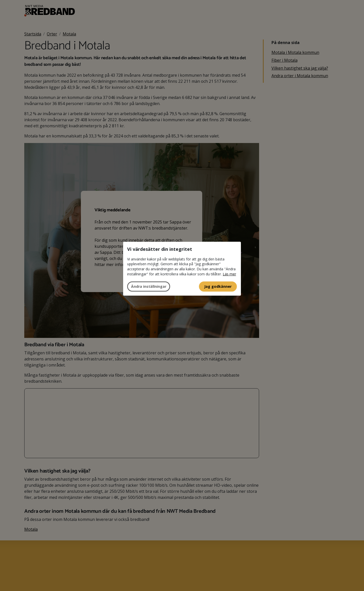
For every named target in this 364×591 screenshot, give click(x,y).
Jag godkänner (218, 286)
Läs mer (229, 274)
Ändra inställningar (149, 286)
